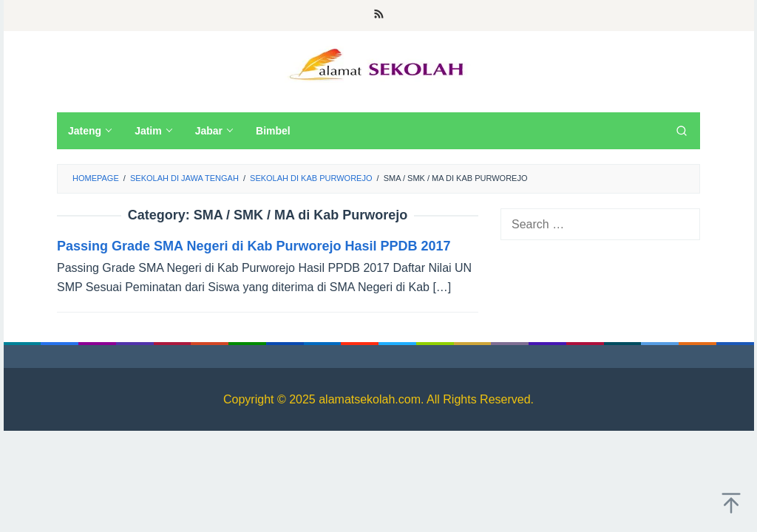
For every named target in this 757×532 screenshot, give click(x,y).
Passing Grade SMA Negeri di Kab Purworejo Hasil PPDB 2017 (254, 246)
